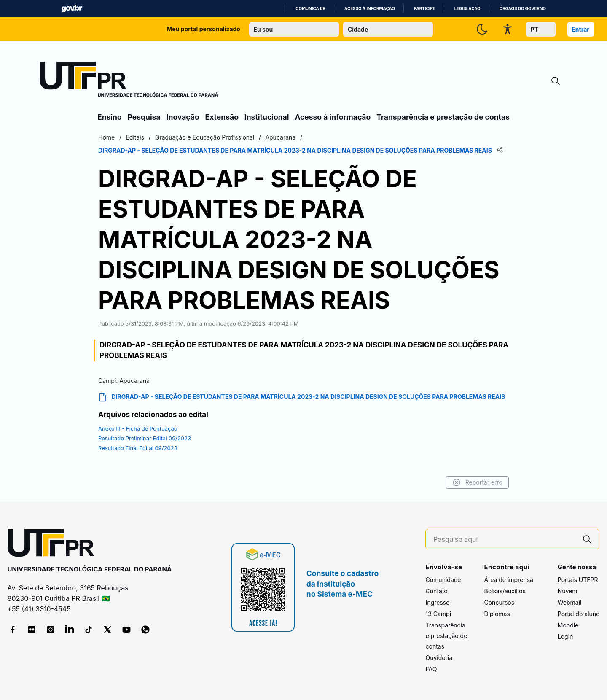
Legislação (467, 9)
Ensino (110, 117)
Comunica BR (310, 9)
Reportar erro (477, 482)
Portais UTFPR (578, 580)
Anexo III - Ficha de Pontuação (138, 428)
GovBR (72, 9)
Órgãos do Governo (523, 9)
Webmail (570, 602)
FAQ (431, 669)
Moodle (568, 625)
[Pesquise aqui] (505, 540)
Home (106, 137)
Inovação (183, 117)
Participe (425, 9)
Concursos (499, 602)
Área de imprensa (508, 580)
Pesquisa (144, 117)
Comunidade (443, 580)
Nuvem (568, 591)
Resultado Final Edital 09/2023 (138, 448)
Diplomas (497, 614)
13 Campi (438, 614)
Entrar (580, 29)
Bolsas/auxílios (505, 591)
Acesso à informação (370, 9)
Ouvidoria (439, 658)
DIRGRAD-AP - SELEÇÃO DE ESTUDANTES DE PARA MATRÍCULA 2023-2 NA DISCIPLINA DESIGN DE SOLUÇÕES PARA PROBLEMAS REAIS (302, 397)
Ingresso (437, 602)
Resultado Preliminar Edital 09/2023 (145, 438)
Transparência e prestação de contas (443, 117)
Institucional (267, 117)
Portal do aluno (579, 614)
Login (565, 637)
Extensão (222, 117)
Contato (436, 591)
